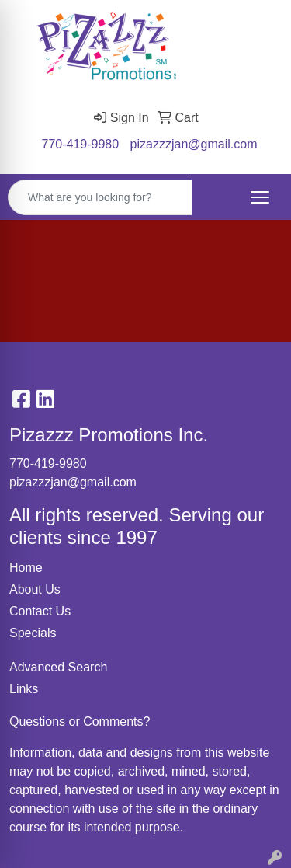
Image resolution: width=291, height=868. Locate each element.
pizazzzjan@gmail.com (194, 144)
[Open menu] (260, 197)
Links (24, 689)
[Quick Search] (100, 197)
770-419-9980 (81, 144)
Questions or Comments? (80, 722)
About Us (35, 589)
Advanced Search (58, 667)
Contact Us (40, 611)
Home (26, 568)
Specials (33, 633)
